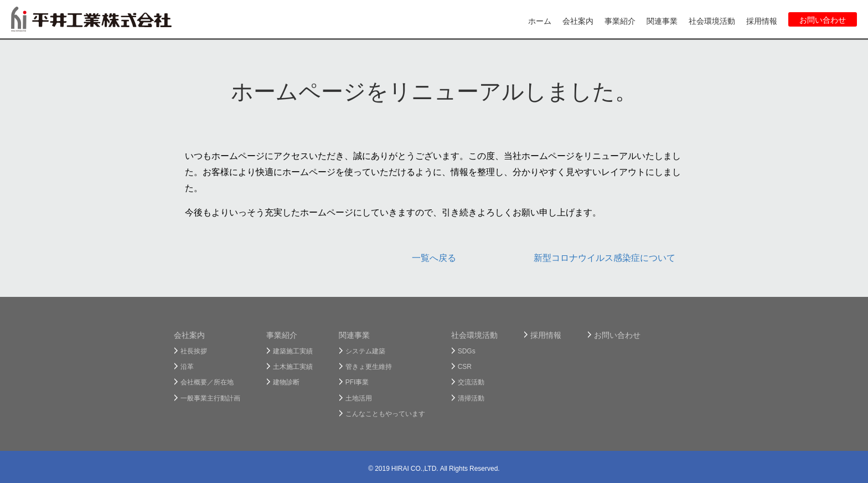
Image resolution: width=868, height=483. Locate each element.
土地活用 (359, 398)
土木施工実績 (293, 366)
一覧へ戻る (434, 257)
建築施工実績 (293, 351)
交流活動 (471, 382)
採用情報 (762, 20)
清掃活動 (471, 398)
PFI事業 (357, 382)
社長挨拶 (194, 351)
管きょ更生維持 (369, 366)
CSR (465, 366)
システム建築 (365, 351)
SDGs (467, 351)
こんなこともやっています (385, 413)
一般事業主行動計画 (210, 398)
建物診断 (286, 382)
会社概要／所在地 (207, 382)
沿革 (187, 366)
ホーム (540, 20)
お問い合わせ (823, 19)
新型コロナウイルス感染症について (604, 257)
